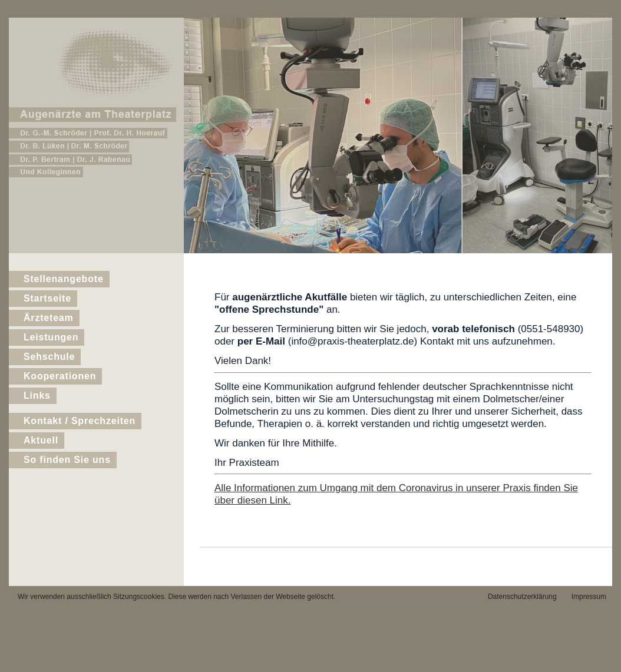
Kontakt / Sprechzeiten (80, 421)
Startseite (47, 298)
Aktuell (41, 440)
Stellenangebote (64, 279)
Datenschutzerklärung (522, 597)
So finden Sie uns (67, 460)
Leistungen (51, 337)
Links (37, 395)
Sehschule (49, 357)
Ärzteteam (49, 318)
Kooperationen (60, 376)
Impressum (589, 597)
